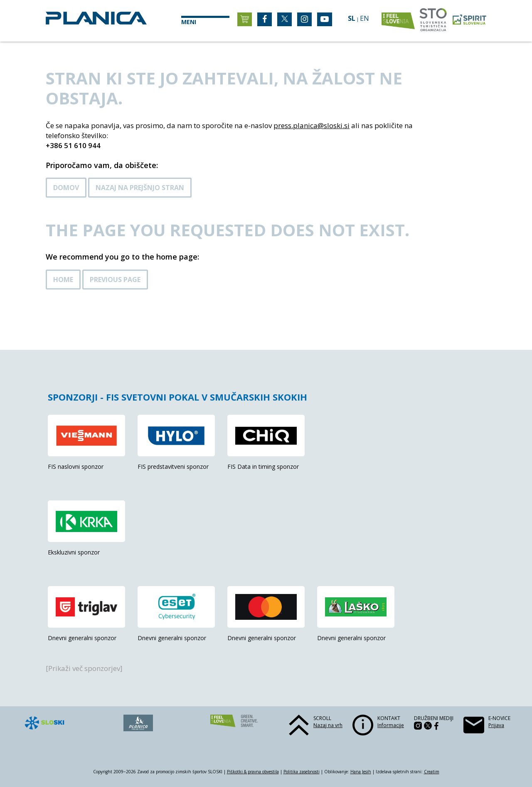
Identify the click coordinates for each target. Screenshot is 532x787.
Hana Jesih (361, 772)
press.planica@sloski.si (312, 125)
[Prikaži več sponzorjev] (84, 668)
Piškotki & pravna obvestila (253, 772)
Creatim (432, 772)
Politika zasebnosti (302, 772)
